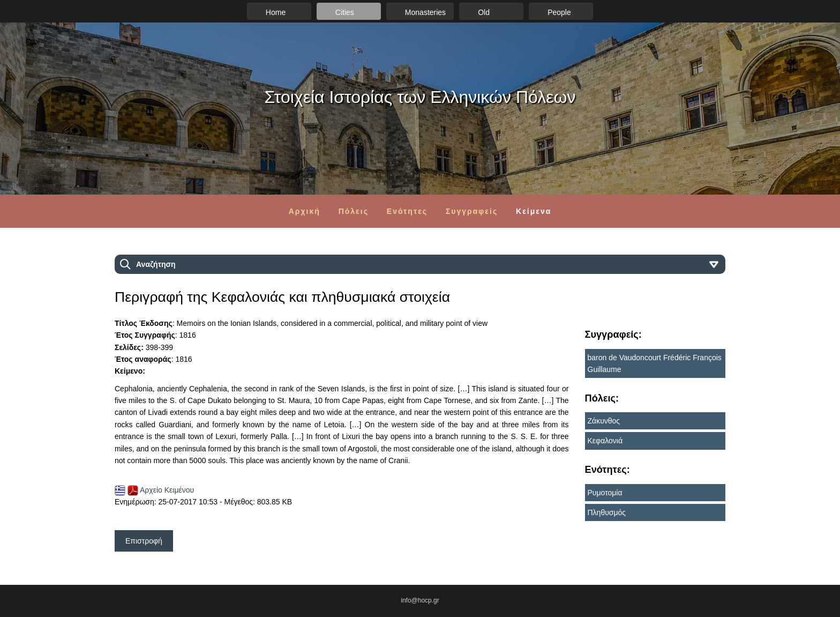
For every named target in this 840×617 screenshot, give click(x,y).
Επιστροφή (144, 541)
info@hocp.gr (420, 600)
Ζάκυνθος (604, 421)
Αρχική (305, 211)
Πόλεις (354, 211)
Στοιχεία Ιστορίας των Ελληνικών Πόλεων (420, 97)
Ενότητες (407, 211)
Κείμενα (534, 211)
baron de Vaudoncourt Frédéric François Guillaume (655, 363)
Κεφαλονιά (605, 441)
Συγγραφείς (472, 211)
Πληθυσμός (607, 512)
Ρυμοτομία (605, 493)
